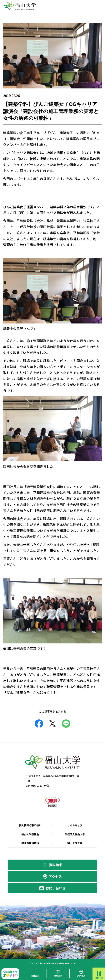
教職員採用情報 (30, 843)
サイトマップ (75, 825)
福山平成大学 (75, 843)
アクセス (55, 876)
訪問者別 (35, 976)
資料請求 (56, 865)
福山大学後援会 (30, 834)
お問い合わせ (56, 888)
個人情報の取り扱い (30, 825)
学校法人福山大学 (75, 834)
